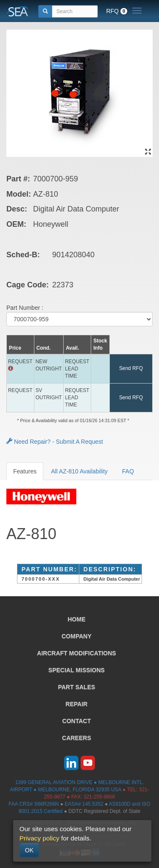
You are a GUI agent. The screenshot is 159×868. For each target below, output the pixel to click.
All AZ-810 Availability (79, 471)
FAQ (128, 471)
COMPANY (77, 636)
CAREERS (76, 738)
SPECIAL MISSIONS (77, 670)
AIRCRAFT (76, 653)
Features (25, 471)
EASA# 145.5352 (84, 804)
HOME (77, 619)
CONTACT (77, 721)
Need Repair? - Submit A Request (55, 442)
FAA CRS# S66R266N (33, 804)
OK (29, 850)
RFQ (117, 11)
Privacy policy (39, 838)
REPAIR (77, 704)
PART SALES (77, 687)
